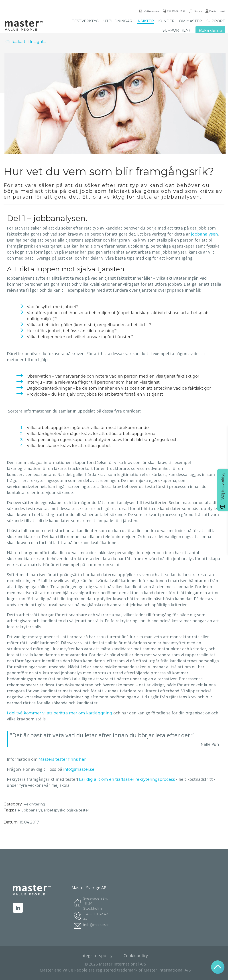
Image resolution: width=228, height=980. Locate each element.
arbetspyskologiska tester (66, 810)
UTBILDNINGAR (118, 21)
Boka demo (210, 31)
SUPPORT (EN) (176, 31)
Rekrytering (34, 804)
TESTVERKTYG (85, 21)
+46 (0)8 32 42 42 (174, 11)
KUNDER (166, 21)
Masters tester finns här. (62, 759)
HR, (18, 810)
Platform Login (216, 11)
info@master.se (149, 11)
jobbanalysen (205, 234)
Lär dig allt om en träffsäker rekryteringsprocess (127, 779)
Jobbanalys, (33, 810)
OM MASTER (190, 21)
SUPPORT (216, 21)
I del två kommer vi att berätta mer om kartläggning (60, 713)
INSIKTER (145, 21)
